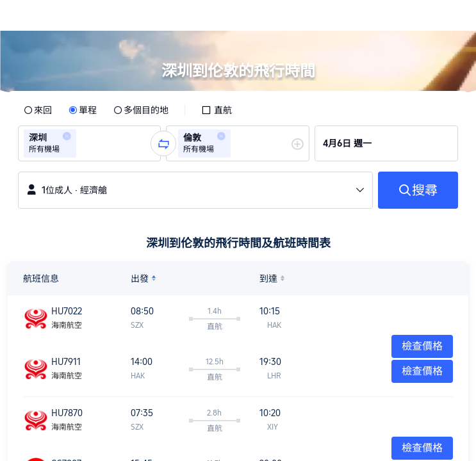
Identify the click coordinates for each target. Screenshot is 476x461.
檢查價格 (422, 371)
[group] (89, 143)
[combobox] (83, 143)
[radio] (38, 110)
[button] (454, 15)
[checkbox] (217, 110)
